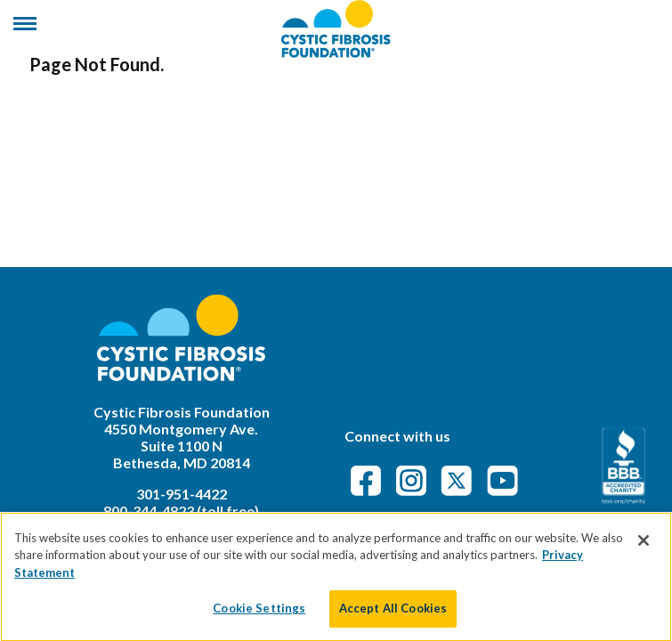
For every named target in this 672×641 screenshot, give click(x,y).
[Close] (644, 548)
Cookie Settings (259, 616)
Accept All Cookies (393, 616)
